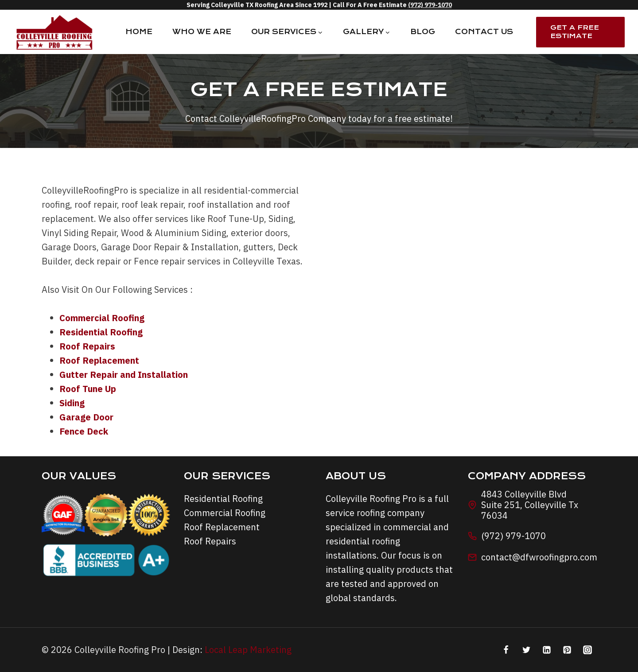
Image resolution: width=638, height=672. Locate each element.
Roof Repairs (210, 541)
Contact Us (484, 32)
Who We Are (202, 32)
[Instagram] (587, 650)
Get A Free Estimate (575, 32)
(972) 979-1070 (430, 5)
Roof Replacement (222, 527)
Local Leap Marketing (248, 650)
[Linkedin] (547, 650)
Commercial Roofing (225, 513)
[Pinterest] (567, 650)
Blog (423, 32)
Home (139, 32)
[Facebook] (506, 650)
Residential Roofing (223, 499)
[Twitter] (526, 650)
